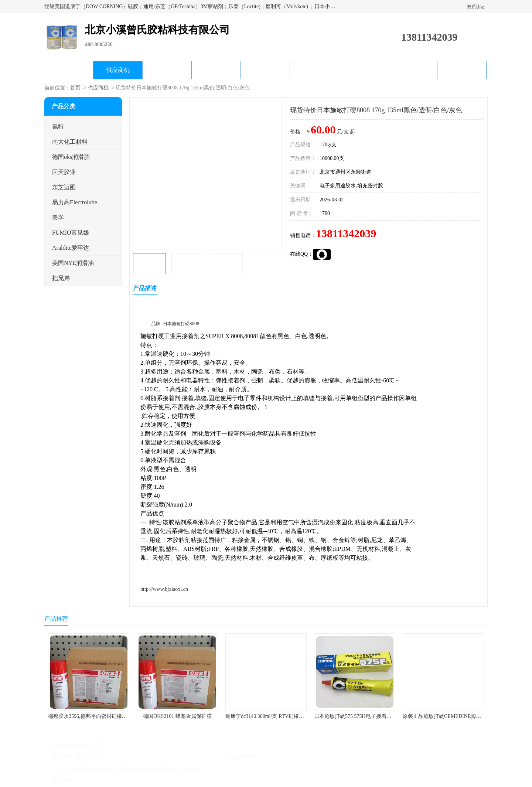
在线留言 (413, 70)
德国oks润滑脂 (71, 157)
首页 (75, 88)
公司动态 (265, 70)
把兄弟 (61, 278)
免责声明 (116, 781)
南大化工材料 (70, 142)
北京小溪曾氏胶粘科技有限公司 (189, 757)
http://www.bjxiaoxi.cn (164, 589)
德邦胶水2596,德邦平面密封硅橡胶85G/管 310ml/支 (106, 716)
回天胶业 (64, 172)
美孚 (58, 217)
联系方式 (462, 70)
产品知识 (314, 70)
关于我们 (216, 70)
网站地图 (166, 781)
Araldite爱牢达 (71, 248)
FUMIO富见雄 (71, 233)
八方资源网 (92, 781)
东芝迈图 (64, 187)
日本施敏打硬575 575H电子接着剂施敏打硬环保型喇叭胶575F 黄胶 (390, 716)
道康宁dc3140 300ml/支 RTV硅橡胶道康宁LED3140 (283, 716)
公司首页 (69, 70)
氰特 (58, 127)
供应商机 (118, 70)
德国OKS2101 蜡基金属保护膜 (177, 716)
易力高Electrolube (75, 202)
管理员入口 (141, 781)
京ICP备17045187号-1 (127, 757)
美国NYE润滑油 (73, 263)
